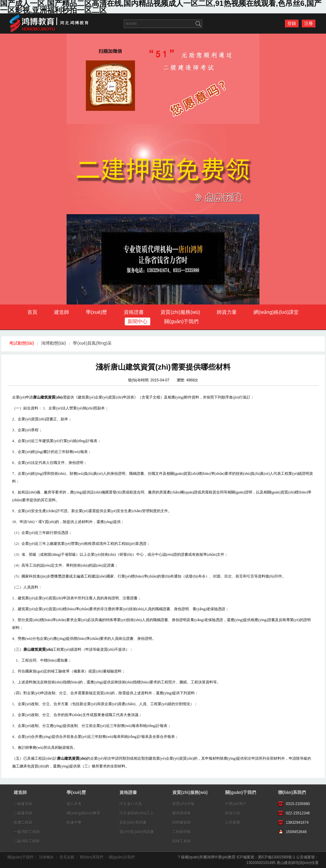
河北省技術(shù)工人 (137, 813)
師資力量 (227, 312)
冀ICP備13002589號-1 (277, 857)
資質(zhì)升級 (184, 804)
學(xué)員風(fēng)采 (92, 343)
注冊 (309, 23)
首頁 (32, 312)
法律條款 (46, 857)
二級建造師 (23, 813)
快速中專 (74, 823)
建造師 (62, 312)
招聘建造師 (182, 823)
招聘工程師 (182, 841)
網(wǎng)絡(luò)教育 (84, 813)
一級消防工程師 (27, 832)
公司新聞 (233, 823)
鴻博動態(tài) (54, 343)
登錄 (292, 23)
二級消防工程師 (27, 841)
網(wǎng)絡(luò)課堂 (276, 312)
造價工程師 (23, 823)
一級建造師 (23, 804)
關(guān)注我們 (122, 857)
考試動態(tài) (21, 343)
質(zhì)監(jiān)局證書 (137, 832)
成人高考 (74, 804)
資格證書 (134, 312)
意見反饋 (67, 857)
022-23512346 (298, 813)
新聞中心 (137, 321)
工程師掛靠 (182, 832)
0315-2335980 (298, 804)
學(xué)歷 (96, 312)
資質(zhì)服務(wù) (180, 312)
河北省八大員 (131, 804)
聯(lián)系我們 (292, 792)
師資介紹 (233, 813)
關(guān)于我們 (181, 321)
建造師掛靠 (182, 813)
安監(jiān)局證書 (133, 823)
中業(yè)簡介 (236, 804)
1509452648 (296, 832)
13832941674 (297, 823)
